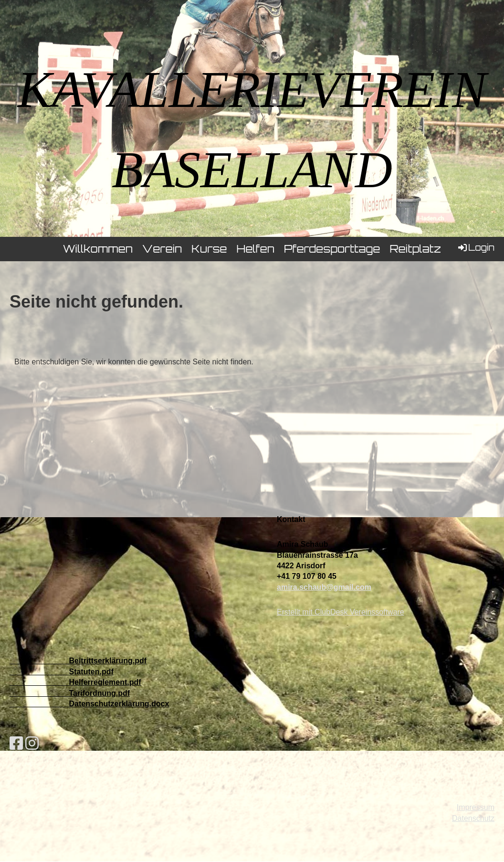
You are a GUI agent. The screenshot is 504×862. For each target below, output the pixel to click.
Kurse (209, 249)
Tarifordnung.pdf (99, 693)
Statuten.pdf (91, 672)
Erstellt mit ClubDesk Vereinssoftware (341, 612)
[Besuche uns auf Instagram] (32, 744)
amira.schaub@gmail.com (324, 587)
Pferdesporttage (332, 249)
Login (476, 247)
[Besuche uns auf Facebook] (16, 744)
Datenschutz (473, 818)
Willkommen (98, 249)
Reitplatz (415, 249)
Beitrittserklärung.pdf (108, 661)
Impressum (476, 807)
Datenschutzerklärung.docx (119, 704)
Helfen (255, 249)
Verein (162, 249)
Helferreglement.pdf (105, 682)
